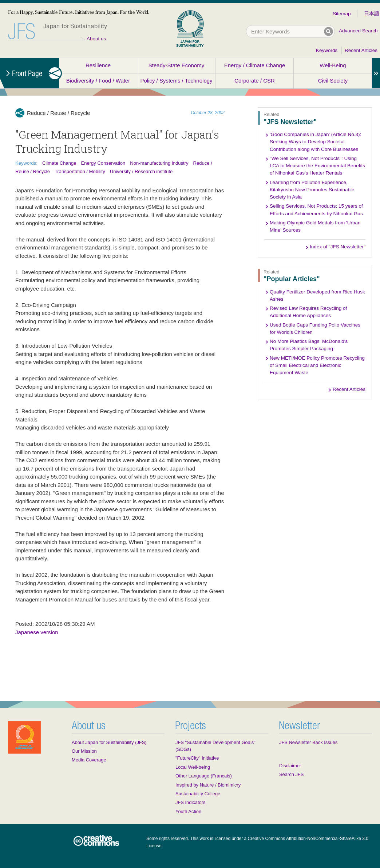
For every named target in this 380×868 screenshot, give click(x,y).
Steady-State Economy (176, 65)
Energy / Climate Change (255, 65)
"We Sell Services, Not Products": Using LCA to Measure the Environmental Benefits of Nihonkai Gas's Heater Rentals (317, 166)
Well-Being (333, 65)
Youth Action (188, 811)
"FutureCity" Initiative (197, 758)
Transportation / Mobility (80, 171)
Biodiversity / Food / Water (98, 81)
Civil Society (333, 81)
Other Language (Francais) (204, 776)
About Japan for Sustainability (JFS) (109, 742)
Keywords (327, 50)
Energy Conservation (103, 163)
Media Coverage (89, 760)
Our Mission (84, 751)
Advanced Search (358, 31)
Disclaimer (290, 766)
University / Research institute (141, 171)
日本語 (372, 14)
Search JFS (291, 774)
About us (96, 39)
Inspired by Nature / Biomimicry (208, 785)
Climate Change (59, 163)
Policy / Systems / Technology (176, 81)
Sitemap (342, 14)
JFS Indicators (190, 802)
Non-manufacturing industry (159, 163)
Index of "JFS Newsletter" (338, 247)
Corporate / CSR (255, 81)
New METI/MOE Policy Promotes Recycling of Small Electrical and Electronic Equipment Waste (317, 365)
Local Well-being (193, 767)
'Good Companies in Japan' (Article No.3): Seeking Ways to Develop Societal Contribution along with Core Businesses (315, 142)
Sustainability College (198, 794)
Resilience (98, 65)
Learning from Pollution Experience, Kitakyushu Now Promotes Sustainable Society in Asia (312, 190)
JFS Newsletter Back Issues (308, 742)
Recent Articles (361, 50)
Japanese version (37, 632)
